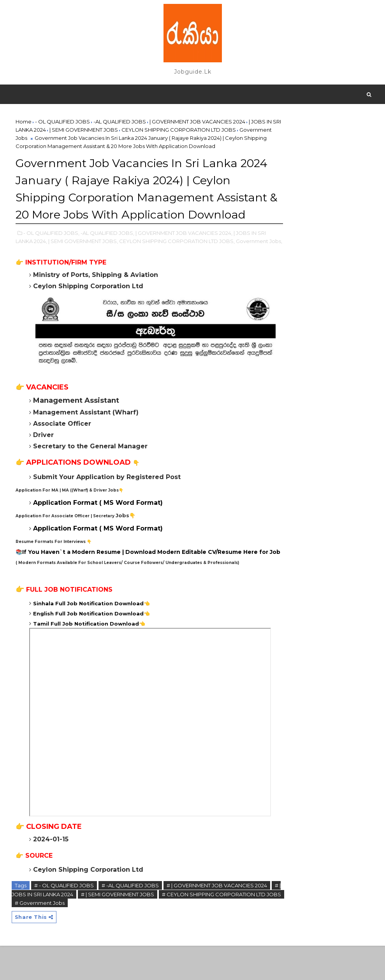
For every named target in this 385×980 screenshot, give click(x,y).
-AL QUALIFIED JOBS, (107, 255)
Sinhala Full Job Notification (73, 636)
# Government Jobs (110, 936)
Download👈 (131, 636)
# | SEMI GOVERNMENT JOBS (144, 927)
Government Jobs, (39, 271)
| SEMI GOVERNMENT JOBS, (92, 263)
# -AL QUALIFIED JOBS (130, 919)
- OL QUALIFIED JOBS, (51, 255)
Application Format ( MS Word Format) (98, 526)
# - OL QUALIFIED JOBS (64, 919)
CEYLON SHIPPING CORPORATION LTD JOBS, (186, 263)
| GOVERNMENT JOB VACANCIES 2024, (184, 255)
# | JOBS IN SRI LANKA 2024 (66, 927)
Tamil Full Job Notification (71, 657)
